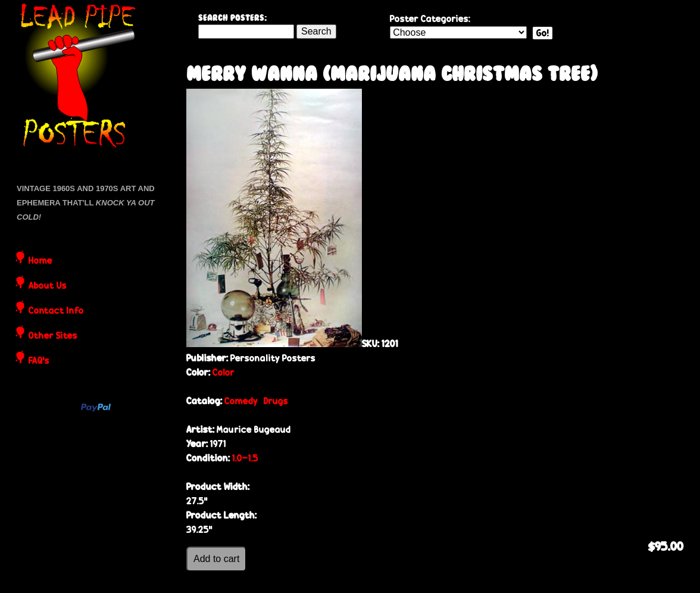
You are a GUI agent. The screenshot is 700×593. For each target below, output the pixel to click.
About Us (48, 286)
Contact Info (56, 311)
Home (40, 261)
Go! (543, 33)
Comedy (241, 401)
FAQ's (39, 361)
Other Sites (53, 336)
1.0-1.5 (245, 458)
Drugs (276, 401)
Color (224, 372)
